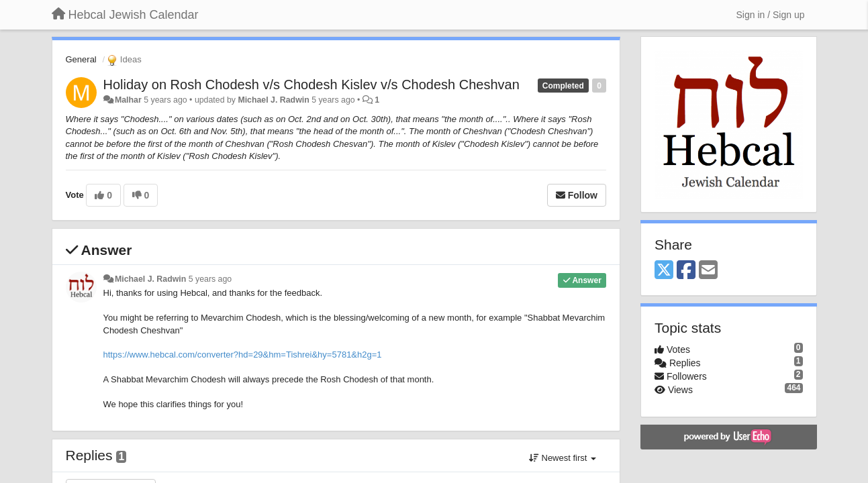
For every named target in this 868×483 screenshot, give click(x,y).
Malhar (128, 100)
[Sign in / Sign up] (771, 15)
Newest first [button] (563, 458)
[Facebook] (686, 271)
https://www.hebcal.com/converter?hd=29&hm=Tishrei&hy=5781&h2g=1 (243, 355)
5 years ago (210, 279)
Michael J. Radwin (273, 100)
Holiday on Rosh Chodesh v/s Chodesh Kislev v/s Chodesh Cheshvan (311, 85)
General (81, 59)
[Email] (708, 271)
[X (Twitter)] (664, 271)
